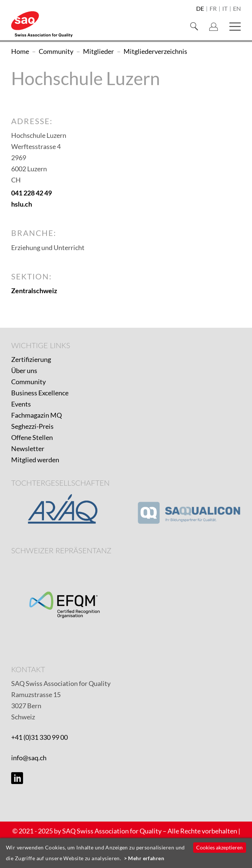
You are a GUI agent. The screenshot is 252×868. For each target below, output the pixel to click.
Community (28, 382)
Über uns (24, 370)
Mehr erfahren (146, 858)
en (237, 9)
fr (213, 9)
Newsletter (28, 448)
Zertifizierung (31, 359)
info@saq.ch (29, 758)
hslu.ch (22, 204)
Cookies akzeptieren (219, 847)
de (200, 9)
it (225, 9)
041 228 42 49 (31, 193)
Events (21, 404)
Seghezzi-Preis (32, 426)
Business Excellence (40, 393)
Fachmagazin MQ (36, 415)
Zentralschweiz (34, 291)
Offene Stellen (32, 437)
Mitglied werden (35, 460)
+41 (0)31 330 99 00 (39, 737)
